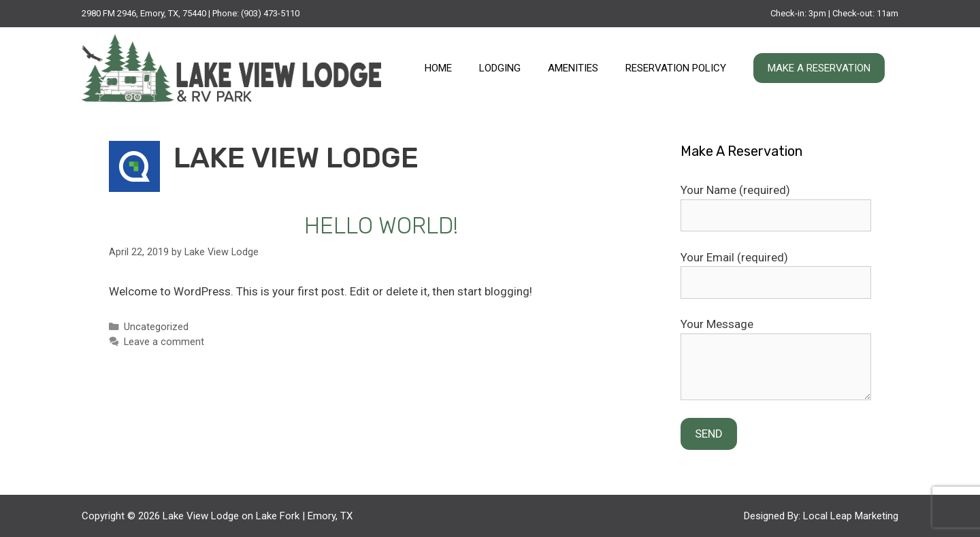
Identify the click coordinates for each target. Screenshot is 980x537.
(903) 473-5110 (270, 13)
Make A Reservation (819, 68)
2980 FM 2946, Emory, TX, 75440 (144, 13)
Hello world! (381, 226)
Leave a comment (164, 342)
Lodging (500, 68)
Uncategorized (156, 327)
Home (438, 68)
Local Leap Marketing (851, 516)
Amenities (573, 68)
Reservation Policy (676, 68)
